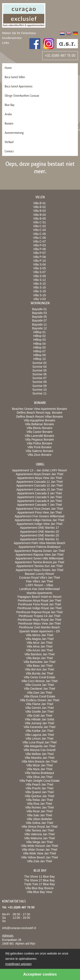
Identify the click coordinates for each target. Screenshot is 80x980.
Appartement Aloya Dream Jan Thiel (40, 474)
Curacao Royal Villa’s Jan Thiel (40, 578)
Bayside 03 (39, 313)
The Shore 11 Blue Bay (40, 877)
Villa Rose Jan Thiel (39, 811)
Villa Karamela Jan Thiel (39, 727)
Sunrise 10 (40, 390)
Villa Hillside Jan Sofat (39, 719)
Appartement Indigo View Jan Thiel (40, 524)
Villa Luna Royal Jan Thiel (39, 742)
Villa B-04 (39, 215)
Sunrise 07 (40, 378)
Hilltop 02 (39, 336)
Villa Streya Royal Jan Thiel (40, 827)
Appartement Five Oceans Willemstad (40, 516)
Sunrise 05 (40, 370)
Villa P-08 (39, 257)
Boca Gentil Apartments (19, 86)
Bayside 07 (39, 320)
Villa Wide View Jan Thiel (39, 853)
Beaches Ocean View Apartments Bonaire (39, 409)
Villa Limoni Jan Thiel (39, 739)
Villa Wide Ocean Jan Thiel (39, 850)
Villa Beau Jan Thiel (39, 666)
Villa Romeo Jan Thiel (39, 807)
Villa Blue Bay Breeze (39, 888)
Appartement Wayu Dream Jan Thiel (39, 570)
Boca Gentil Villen (15, 77)
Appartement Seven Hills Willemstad (39, 558)
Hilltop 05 (39, 347)
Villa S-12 (39, 280)
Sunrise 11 (40, 393)
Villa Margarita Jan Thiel (39, 746)
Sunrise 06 (40, 374)
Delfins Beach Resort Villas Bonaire (40, 417)
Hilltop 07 (39, 351)
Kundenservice (12, 38)
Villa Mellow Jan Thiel (39, 754)
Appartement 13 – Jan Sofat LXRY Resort (39, 470)
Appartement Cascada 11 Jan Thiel (39, 482)
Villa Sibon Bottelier (39, 819)
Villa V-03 (40, 299)
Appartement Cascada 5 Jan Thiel (39, 497)
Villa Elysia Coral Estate (39, 696)
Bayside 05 (39, 317)
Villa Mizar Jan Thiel (40, 765)
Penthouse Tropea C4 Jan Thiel (40, 616)
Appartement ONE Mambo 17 (39, 528)
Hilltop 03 (39, 340)
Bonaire (9, 123)
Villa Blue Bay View (39, 892)
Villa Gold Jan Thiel (39, 716)
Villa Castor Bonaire (39, 432)
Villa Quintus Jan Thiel (40, 796)
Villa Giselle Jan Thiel (39, 712)
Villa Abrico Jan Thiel (39, 635)
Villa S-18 (39, 291)
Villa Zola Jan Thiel (39, 861)
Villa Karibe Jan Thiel (39, 731)
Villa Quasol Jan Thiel (40, 792)
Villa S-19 (39, 295)
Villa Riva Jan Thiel (40, 804)
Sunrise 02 (40, 363)
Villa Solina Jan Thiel (39, 823)
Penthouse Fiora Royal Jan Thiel (40, 604)
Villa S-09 (39, 276)
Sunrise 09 (40, 386)
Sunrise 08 (40, 382)
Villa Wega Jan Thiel (40, 842)
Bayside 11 (39, 324)
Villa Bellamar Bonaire (39, 424)
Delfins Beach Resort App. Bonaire (39, 413)
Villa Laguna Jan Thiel (39, 735)
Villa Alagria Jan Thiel (39, 639)
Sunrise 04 (40, 367)
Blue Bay (9, 105)
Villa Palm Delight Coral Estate (39, 781)
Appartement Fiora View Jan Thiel (39, 512)
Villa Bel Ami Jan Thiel (39, 669)
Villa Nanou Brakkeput (39, 773)
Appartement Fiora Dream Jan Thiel (39, 509)
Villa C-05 (39, 234)
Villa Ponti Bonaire (39, 447)
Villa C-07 (39, 241)
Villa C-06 (39, 238)
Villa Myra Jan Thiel (39, 769)
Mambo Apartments (39, 593)
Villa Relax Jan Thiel (39, 800)
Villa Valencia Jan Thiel (39, 834)
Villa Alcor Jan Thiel (39, 643)
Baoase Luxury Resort (40, 574)
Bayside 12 (39, 328)
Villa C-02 (39, 226)
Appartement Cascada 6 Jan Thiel (39, 501)
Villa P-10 (39, 261)
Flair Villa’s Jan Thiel (39, 581)
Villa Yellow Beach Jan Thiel (39, 857)
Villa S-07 (39, 272)
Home (8, 68)
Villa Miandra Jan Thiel (39, 758)
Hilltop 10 (39, 359)
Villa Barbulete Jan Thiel (39, 662)
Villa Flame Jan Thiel (39, 704)
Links (6, 43)
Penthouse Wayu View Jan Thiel (40, 623)
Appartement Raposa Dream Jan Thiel (40, 551)
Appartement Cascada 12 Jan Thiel (39, 485)
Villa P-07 (39, 253)
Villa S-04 (39, 264)
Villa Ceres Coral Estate (39, 677)
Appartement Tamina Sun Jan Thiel (39, 566)
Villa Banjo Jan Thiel (39, 658)
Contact (9, 151)
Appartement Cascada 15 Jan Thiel (39, 489)
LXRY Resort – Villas (39, 585)
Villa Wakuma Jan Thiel (39, 838)
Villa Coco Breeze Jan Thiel (39, 681)
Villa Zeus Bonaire (39, 455)
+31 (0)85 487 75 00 (60, 56)
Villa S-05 (39, 268)
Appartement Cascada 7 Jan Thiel (39, 505)
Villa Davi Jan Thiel (40, 693)
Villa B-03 (39, 211)
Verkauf (9, 142)
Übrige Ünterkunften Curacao (22, 96)
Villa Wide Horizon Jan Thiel (40, 846)
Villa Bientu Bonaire (39, 428)
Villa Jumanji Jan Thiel (40, 723)
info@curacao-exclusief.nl (19, 928)
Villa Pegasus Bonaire (40, 440)
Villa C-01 (39, 222)
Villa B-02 (39, 207)
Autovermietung (14, 133)
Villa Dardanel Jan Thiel (39, 689)
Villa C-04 (39, 230)
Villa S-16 (39, 287)
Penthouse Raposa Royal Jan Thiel (39, 612)
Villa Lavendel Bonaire (39, 436)
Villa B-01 (39, 203)
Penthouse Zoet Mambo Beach (39, 627)
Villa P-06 (39, 249)
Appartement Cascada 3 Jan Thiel (39, 493)
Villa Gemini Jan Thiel (40, 708)
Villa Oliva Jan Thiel (39, 777)
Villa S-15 (39, 284)
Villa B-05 (39, 219)
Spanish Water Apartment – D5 (39, 631)
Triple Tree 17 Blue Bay (39, 884)
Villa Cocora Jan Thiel (39, 685)
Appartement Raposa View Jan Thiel (40, 555)
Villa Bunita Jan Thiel (39, 673)
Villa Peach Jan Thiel (39, 784)
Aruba (8, 114)
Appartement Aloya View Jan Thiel (40, 478)
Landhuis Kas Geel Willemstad (40, 589)
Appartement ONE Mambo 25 (39, 532)
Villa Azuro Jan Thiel (39, 650)
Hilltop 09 (39, 355)
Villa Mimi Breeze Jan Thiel (39, 761)
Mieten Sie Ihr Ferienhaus (19, 33)
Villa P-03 (39, 245)
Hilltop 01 (39, 332)
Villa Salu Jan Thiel (40, 815)
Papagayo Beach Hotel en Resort (39, 597)
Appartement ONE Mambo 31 (39, 539)
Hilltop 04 (39, 344)
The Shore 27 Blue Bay (40, 880)
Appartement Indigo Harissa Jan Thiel (39, 520)
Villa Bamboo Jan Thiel (40, 654)
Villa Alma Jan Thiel (39, 646)
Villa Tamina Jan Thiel (39, 830)
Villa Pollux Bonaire (39, 443)
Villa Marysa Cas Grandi (40, 750)
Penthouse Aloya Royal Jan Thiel (39, 601)
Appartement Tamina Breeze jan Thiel (39, 562)
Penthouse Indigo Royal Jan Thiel (39, 608)
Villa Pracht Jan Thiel (40, 788)
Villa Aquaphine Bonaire (39, 420)
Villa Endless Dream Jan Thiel (39, 700)
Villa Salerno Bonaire (40, 451)
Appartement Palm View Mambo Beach (39, 543)
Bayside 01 (39, 309)
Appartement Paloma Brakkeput (39, 547)
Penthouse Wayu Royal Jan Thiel (39, 620)
